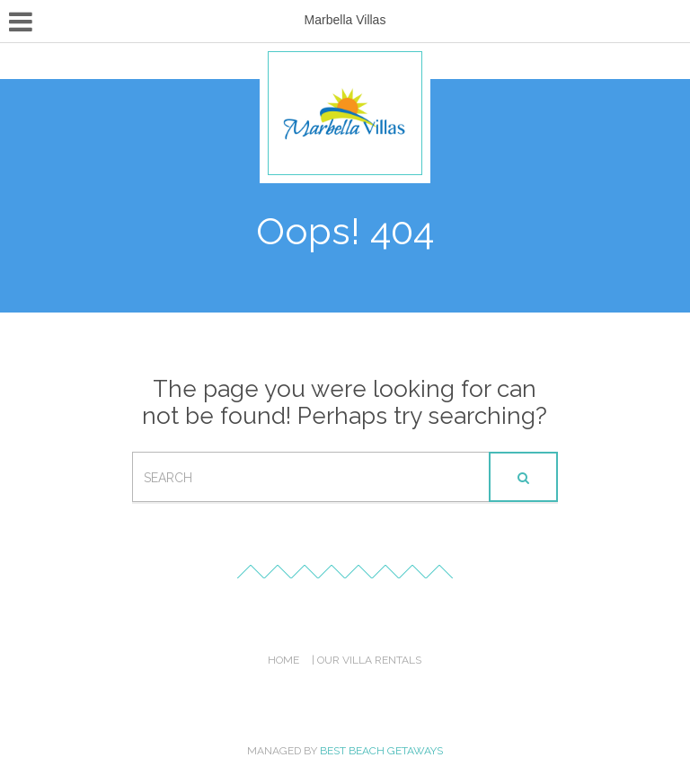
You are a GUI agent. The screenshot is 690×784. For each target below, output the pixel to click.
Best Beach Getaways (381, 751)
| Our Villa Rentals (367, 660)
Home (283, 660)
